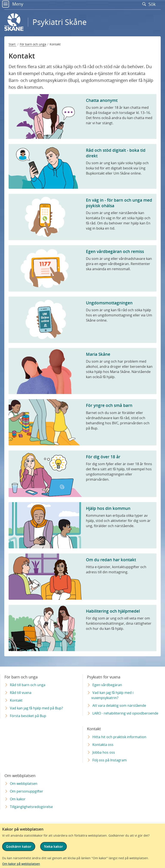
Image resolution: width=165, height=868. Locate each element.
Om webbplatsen (24, 784)
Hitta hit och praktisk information (119, 737)
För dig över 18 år (103, 457)
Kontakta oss (103, 745)
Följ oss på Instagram (110, 760)
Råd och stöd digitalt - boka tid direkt (116, 153)
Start (12, 44)
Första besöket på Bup (28, 716)
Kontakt (16, 700)
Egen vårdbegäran (107, 685)
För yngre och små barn (109, 405)
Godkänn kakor (19, 847)
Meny (13, 4)
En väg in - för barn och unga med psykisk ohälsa (119, 203)
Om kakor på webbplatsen (21, 864)
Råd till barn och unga (28, 685)
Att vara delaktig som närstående (119, 705)
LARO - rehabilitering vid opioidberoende (125, 713)
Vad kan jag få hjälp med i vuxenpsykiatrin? (112, 695)
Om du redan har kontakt (111, 560)
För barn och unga (33, 44)
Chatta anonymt (102, 100)
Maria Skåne (98, 354)
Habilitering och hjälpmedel (113, 611)
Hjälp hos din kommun (108, 508)
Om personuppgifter (27, 791)
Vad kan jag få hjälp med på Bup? (36, 708)
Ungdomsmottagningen (109, 303)
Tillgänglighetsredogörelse (31, 807)
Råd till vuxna (21, 693)
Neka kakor (53, 847)
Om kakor (18, 799)
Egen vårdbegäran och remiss (115, 251)
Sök (150, 4)
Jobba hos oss (104, 752)
